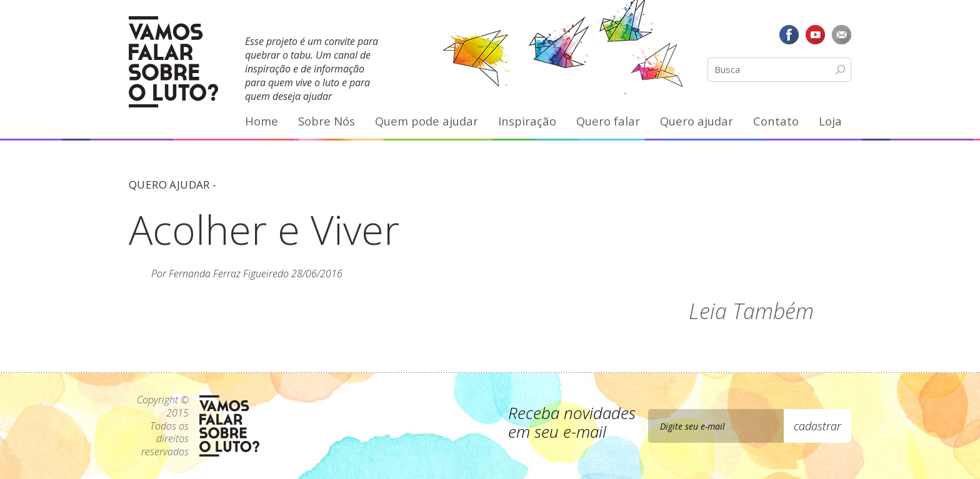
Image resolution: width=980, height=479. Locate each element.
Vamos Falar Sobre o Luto (173, 62)
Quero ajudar (697, 121)
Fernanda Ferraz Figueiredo (229, 274)
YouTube (815, 34)
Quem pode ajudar (427, 121)
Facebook (789, 34)
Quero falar (608, 121)
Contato (776, 121)
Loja (830, 121)
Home (262, 121)
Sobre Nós (327, 121)
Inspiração (527, 121)
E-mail (841, 34)
